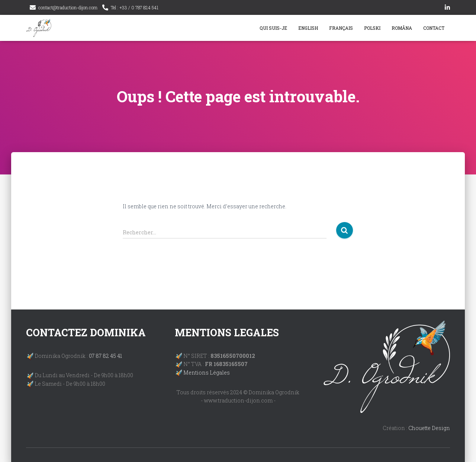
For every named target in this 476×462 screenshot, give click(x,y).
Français (341, 28)
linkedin (447, 9)
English (308, 28)
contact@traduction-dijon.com (68, 7)
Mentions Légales (207, 373)
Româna (402, 28)
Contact (434, 28)
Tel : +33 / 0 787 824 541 (135, 7)
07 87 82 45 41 (105, 356)
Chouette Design (429, 428)
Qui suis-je (273, 28)
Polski (372, 28)
